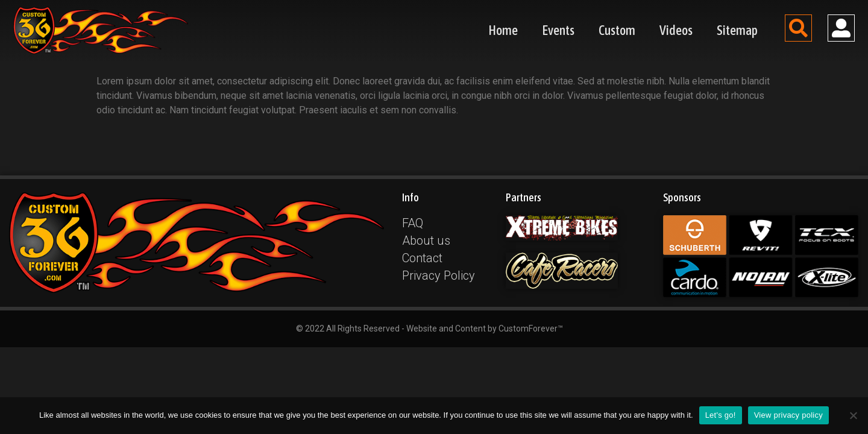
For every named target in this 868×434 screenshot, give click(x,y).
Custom (617, 30)
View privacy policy (788, 415)
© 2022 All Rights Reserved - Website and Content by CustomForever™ (429, 329)
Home (503, 30)
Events (558, 30)
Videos (676, 30)
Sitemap (737, 30)
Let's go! (721, 415)
